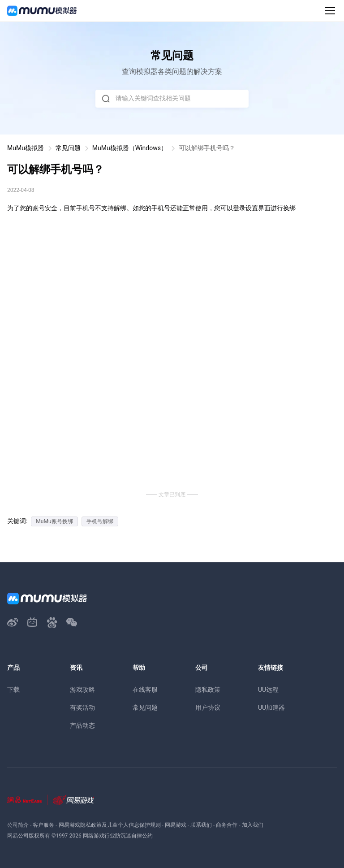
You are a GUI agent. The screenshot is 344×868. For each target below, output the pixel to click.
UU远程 (268, 690)
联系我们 (201, 825)
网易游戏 (176, 825)
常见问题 (68, 148)
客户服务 (43, 825)
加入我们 (253, 825)
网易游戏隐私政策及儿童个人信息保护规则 (110, 825)
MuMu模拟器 (26, 148)
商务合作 (227, 825)
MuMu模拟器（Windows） (130, 148)
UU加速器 (271, 707)
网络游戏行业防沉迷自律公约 (118, 836)
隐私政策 (208, 690)
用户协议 (208, 707)
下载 (13, 690)
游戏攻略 (82, 690)
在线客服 (145, 690)
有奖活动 (82, 707)
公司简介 (18, 825)
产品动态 (82, 725)
